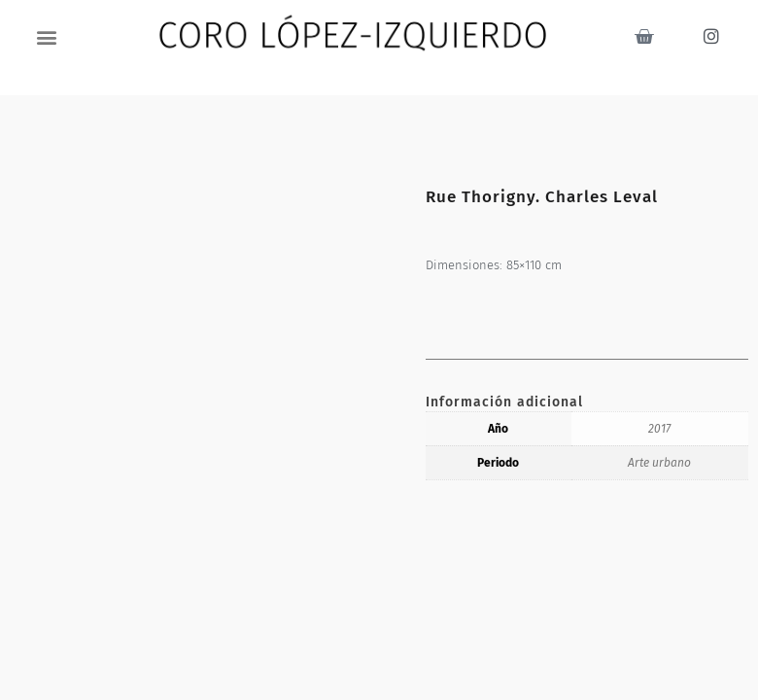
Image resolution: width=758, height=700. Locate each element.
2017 (659, 429)
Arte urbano (659, 463)
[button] (47, 36)
